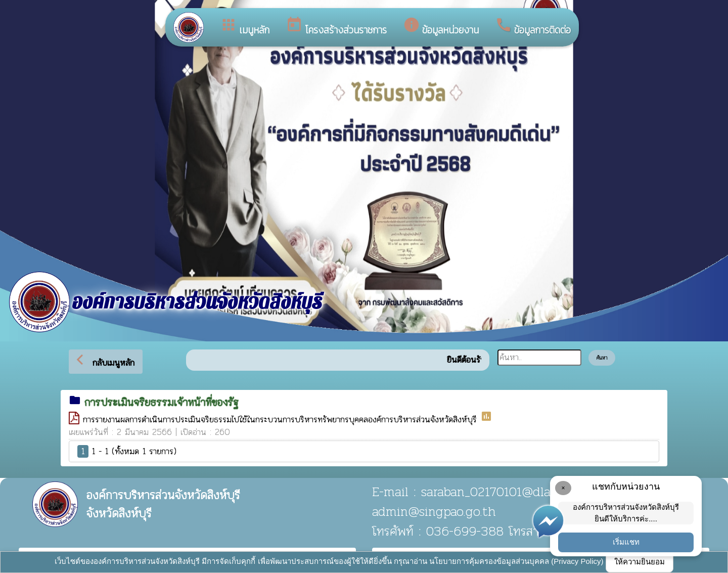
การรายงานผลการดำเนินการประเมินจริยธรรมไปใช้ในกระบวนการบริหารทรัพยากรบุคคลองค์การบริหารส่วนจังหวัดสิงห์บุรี (282, 419)
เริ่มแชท (626, 542)
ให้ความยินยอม (640, 562)
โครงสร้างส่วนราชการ (336, 27)
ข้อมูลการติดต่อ (533, 27)
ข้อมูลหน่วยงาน (441, 27)
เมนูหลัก (245, 27)
